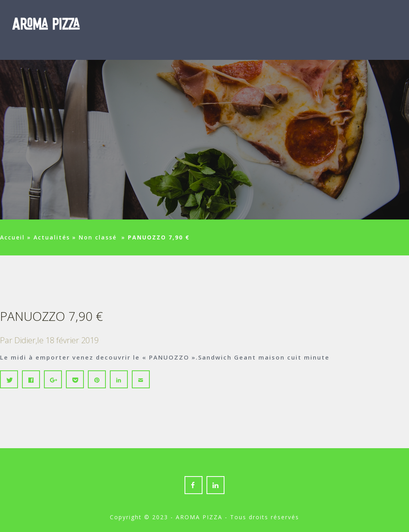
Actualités (52, 237)
